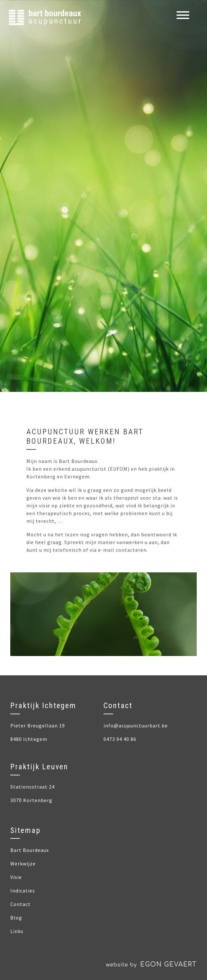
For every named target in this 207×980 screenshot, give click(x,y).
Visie (16, 877)
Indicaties (23, 891)
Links (17, 931)
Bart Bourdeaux (30, 850)
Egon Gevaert (169, 964)
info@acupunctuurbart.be (136, 726)
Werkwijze (23, 864)
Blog (16, 918)
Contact (20, 904)
